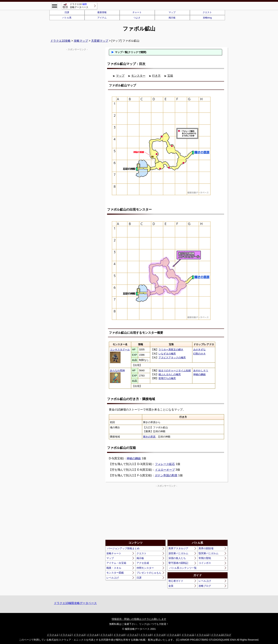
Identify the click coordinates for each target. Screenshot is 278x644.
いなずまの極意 (167, 354)
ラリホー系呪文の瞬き (171, 349)
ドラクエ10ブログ (221, 635)
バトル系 (67, 18)
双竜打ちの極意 (167, 378)
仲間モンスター (145, 568)
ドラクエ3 (79, 635)
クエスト (207, 12)
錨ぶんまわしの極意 (170, 374)
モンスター (138, 76)
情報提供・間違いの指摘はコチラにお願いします (139, 619)
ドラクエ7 (133, 635)
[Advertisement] (136, 513)
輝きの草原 (149, 437)
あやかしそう (201, 370)
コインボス (205, 563)
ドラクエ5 (106, 635)
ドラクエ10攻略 (60, 41)
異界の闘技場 (206, 548)
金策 (171, 586)
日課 (67, 12)
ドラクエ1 (52, 635)
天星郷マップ (100, 41)
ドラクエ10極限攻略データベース (75, 603)
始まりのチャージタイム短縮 (175, 370)
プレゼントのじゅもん (149, 573)
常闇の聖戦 (205, 558)
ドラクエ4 (93, 635)
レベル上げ (113, 578)
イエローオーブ (165, 470)
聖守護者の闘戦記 (178, 563)
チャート (137, 12)
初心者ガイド (176, 581)
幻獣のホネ (199, 354)
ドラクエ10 (173, 635)
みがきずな (199, 349)
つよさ (137, 18)
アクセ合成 (143, 563)
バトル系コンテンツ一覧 (183, 568)
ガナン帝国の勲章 (166, 475)
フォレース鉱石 (165, 464)
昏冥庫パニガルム (208, 553)
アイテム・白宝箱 (116, 563)
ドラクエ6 (119, 635)
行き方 (156, 76)
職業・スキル (114, 568)
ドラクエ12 (203, 635)
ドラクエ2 (66, 635)
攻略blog (207, 18)
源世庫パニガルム (178, 553)
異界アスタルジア (178, 548)
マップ (172, 12)
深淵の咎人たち (177, 558)
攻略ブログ (205, 586)
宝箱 (170, 76)
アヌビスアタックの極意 (172, 357)
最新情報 (102, 12)
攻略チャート (114, 553)
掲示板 (172, 18)
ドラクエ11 (188, 635)
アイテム (102, 18)
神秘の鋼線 (199, 374)
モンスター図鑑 (115, 573)
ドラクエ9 (159, 635)
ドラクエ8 (146, 635)
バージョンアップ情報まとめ (123, 548)
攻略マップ (81, 41)
